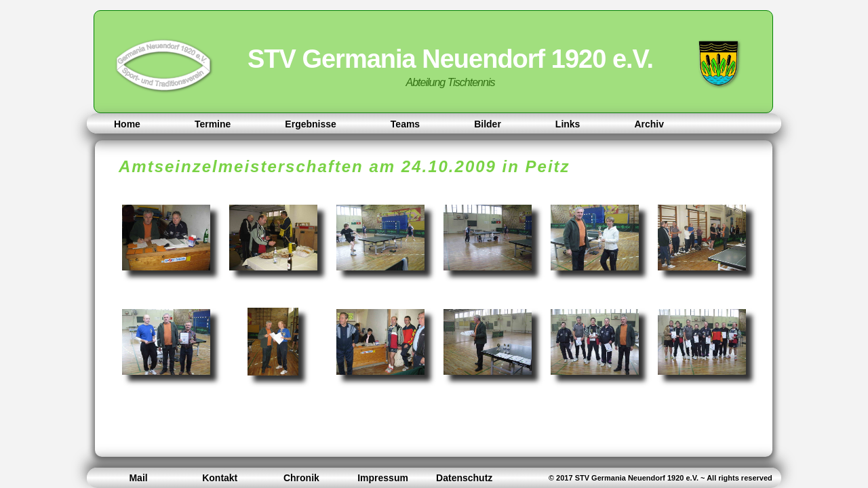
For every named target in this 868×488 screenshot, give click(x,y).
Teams (405, 124)
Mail (138, 478)
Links (568, 124)
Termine (213, 124)
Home (127, 124)
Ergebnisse (310, 124)
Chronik (301, 478)
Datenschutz (464, 478)
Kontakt (220, 478)
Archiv (649, 124)
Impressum (383, 478)
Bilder (488, 124)
